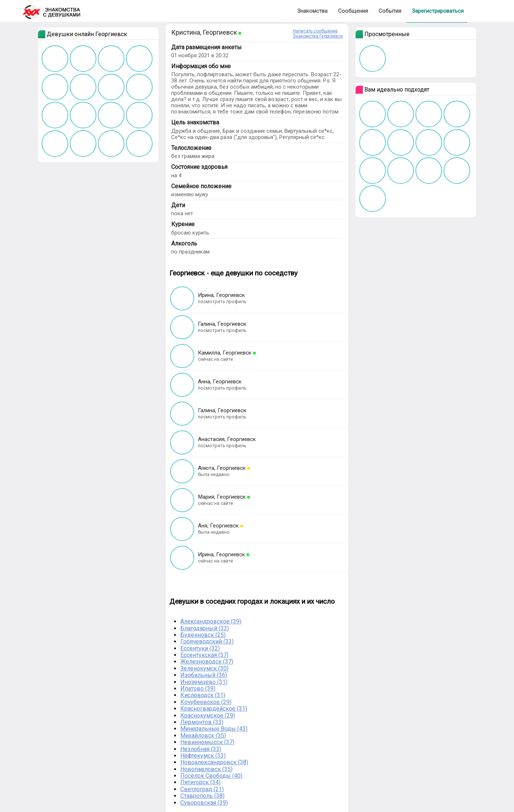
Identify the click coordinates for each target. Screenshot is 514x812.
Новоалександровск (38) (214, 762)
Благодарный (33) (205, 628)
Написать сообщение (315, 31)
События (390, 11)
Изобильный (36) (204, 675)
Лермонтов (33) (202, 722)
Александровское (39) (211, 621)
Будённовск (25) (203, 635)
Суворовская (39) (204, 803)
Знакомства (312, 11)
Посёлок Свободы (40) (211, 776)
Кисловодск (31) (203, 695)
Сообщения (353, 11)
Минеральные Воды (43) (214, 729)
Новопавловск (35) (206, 769)
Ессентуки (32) (200, 648)
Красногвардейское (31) (214, 709)
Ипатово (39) (198, 689)
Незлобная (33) (201, 749)
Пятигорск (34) (200, 782)
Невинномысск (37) (207, 742)
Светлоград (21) (202, 789)
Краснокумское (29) (208, 716)
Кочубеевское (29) (206, 702)
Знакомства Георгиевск (318, 36)
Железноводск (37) (207, 662)
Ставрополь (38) (202, 796)
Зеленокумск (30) (204, 668)
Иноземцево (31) (204, 682)
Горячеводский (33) (207, 641)
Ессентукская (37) (204, 655)
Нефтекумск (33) (203, 756)
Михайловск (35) (203, 736)
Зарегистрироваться (438, 11)
